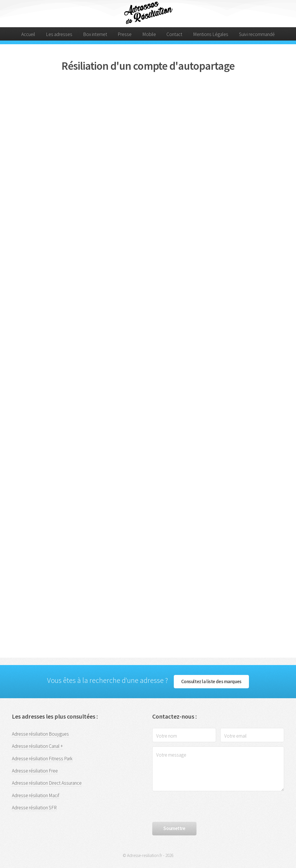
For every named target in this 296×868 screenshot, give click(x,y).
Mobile (149, 34)
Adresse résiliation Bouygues (40, 734)
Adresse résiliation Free (35, 771)
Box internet (95, 34)
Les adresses (59, 34)
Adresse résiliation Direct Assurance (47, 783)
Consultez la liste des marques (211, 681)
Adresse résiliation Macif (36, 795)
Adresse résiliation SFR (34, 808)
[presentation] (195, 806)
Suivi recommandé (257, 34)
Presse (125, 34)
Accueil (28, 34)
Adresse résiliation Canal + (37, 746)
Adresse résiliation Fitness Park (42, 759)
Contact (174, 34)
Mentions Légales (211, 34)
